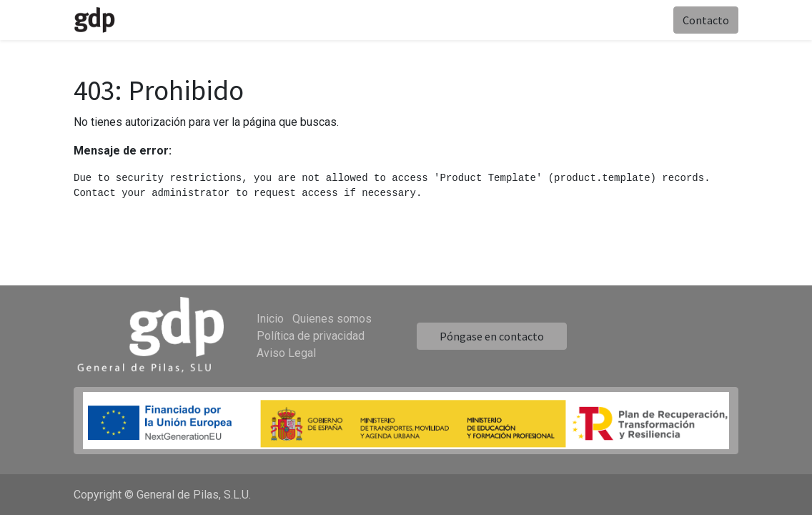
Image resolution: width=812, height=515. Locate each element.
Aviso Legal (286, 353)
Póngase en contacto (492, 336)
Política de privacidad (311, 336)
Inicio (270, 319)
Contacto (706, 20)
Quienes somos (332, 319)
